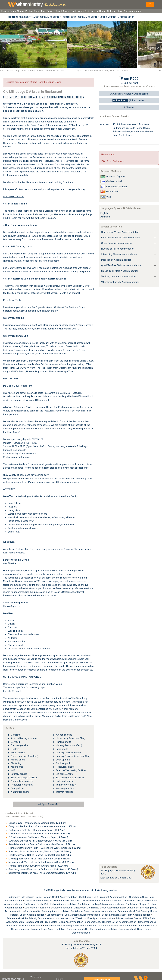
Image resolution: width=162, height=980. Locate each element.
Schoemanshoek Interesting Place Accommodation (38, 929)
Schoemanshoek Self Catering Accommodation (92, 929)
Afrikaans (129, 107)
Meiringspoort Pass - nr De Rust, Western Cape (39, 859)
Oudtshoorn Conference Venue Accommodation (100, 908)
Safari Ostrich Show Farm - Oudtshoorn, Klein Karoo (41, 844)
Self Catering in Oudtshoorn (117, 17)
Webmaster (36, 977)
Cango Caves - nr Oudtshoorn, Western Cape (37, 823)
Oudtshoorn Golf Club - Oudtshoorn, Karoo (37, 830)
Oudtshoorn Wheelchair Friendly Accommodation (96, 901)
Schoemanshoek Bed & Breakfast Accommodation (73, 915)
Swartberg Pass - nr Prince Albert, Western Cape (39, 852)
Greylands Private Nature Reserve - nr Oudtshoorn (40, 855)
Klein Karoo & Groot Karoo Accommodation (33, 17)
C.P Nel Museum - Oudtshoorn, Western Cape (38, 837)
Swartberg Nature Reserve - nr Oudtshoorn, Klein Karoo (43, 869)
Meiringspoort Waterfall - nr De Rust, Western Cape (41, 862)
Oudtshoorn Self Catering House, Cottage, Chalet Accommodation (43, 897)
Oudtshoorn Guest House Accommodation (94, 911)
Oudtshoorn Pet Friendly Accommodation (46, 901)
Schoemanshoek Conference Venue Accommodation (128, 926)
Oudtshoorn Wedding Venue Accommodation (48, 908)
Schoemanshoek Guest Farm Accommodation (126, 915)
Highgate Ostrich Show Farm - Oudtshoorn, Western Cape (44, 848)
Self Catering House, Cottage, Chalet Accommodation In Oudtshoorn (44, 97)
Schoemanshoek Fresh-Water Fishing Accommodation (55, 922)
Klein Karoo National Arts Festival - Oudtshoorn (39, 834)
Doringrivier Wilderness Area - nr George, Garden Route (43, 873)
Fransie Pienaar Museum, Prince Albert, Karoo (38, 866)
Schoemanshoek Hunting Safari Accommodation (111, 922)
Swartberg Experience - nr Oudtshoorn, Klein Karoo (41, 841)
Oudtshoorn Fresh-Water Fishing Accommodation (50, 904)
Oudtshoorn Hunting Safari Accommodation (101, 904)
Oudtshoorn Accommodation (80, 17)
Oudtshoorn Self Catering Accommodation (47, 911)
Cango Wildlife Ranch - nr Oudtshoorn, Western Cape (42, 826)
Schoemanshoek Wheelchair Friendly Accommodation (86, 918)
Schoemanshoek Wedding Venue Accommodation (71, 926)
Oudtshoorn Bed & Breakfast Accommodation (103, 897)
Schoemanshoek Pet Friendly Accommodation (31, 918)
